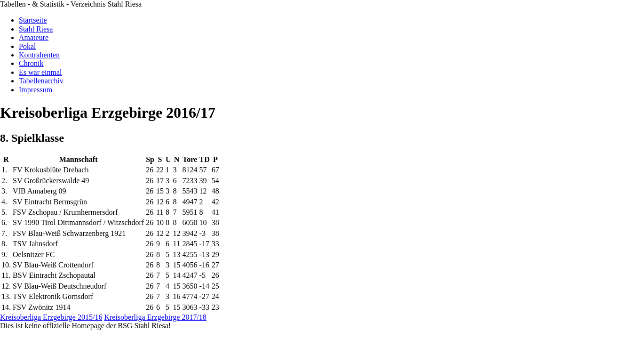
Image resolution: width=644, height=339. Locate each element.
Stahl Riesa (36, 29)
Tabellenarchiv (41, 81)
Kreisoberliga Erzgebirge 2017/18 (155, 317)
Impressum (36, 90)
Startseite (33, 20)
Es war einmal (40, 72)
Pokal (27, 46)
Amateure (34, 37)
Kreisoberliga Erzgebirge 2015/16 (51, 317)
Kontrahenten (39, 55)
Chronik (31, 63)
